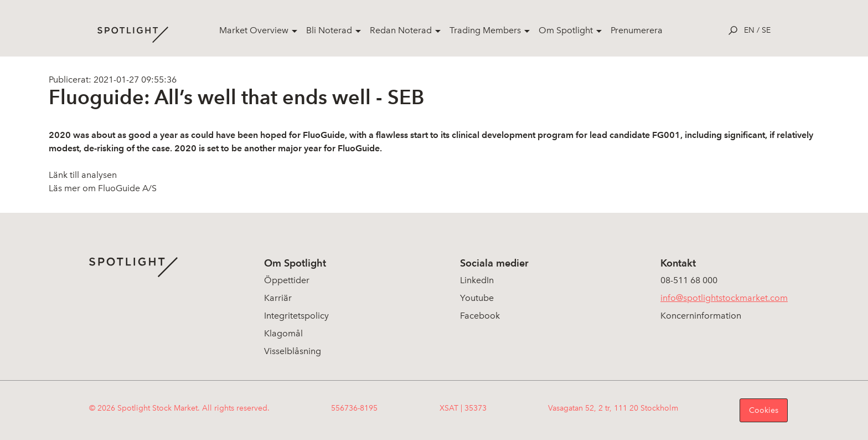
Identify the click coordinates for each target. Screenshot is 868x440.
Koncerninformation (701, 316)
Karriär (278, 298)
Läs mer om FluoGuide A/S (103, 188)
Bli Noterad (329, 30)
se (766, 30)
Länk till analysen (83, 175)
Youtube (477, 298)
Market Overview (254, 30)
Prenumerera (637, 30)
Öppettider (287, 280)
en (749, 30)
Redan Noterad (401, 30)
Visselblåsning (293, 351)
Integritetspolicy (296, 316)
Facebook (480, 316)
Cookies (764, 410)
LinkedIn (477, 280)
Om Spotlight (566, 30)
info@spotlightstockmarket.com (724, 298)
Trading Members (485, 30)
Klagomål (283, 333)
